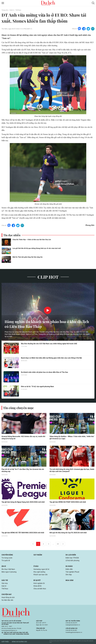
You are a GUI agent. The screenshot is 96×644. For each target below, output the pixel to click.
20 (58, 544)
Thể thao (18, 10)
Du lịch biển (71, 555)
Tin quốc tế (6, 560)
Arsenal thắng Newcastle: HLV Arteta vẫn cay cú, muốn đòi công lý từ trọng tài (23, 438)
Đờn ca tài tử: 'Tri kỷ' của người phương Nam (37, 386)
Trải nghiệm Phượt (72, 572)
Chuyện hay (7, 594)
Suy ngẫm (38, 555)
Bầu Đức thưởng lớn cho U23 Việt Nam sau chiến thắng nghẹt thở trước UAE (49, 344)
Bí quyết (37, 580)
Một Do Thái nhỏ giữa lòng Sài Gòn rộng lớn (28, 257)
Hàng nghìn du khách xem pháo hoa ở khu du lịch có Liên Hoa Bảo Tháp (47, 324)
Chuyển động (7, 555)
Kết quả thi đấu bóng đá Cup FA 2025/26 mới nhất (68, 533)
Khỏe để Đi (37, 586)
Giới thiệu (5, 642)
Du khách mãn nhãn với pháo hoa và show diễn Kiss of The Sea (44, 372)
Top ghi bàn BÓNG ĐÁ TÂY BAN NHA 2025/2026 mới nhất (23, 533)
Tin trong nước (7, 558)
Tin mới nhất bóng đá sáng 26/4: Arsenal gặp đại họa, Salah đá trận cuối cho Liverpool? (72, 470)
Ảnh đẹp (69, 575)
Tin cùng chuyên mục (18, 408)
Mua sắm (69, 580)
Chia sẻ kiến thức (40, 589)
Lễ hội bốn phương (72, 560)
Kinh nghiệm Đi (39, 583)
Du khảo (69, 566)
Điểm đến (69, 569)
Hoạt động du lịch (8, 597)
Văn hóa (5, 583)
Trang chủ (5, 10)
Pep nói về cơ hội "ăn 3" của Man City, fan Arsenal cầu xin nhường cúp (23, 470)
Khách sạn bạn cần (41, 575)
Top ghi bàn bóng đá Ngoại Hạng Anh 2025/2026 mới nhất (23, 502)
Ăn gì (4, 566)
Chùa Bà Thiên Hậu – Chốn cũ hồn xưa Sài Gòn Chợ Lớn (32, 240)
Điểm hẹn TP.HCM (72, 558)
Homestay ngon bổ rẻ (41, 569)
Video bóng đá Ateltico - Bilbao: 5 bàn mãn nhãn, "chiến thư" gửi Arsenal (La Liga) (72, 438)
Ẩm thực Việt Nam (8, 569)
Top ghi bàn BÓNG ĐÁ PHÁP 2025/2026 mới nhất (68, 502)
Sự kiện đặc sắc (7, 600)
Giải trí (12, 10)
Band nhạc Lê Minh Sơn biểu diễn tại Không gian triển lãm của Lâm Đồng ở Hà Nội (51, 358)
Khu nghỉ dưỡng (39, 572)
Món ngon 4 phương (9, 572)
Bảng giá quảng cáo (19, 642)
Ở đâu (36, 566)
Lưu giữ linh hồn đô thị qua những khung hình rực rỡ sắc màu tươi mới (37, 248)
